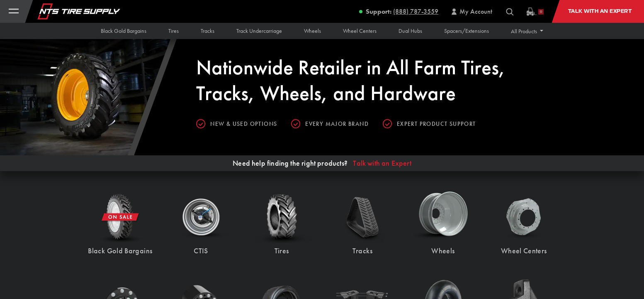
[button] (527, 31)
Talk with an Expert (382, 163)
